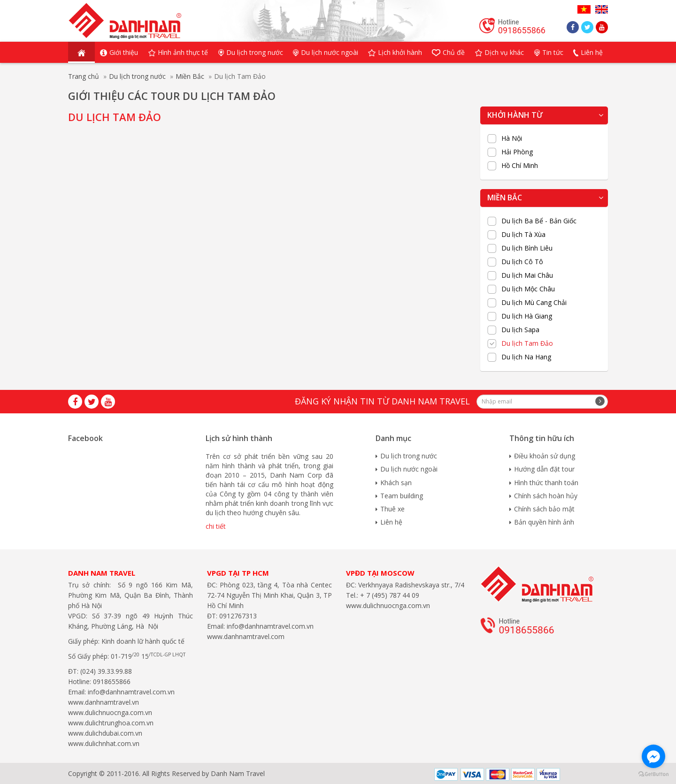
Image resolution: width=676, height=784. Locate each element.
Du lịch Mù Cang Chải (534, 303)
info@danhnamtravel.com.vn (130, 692)
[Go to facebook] (653, 756)
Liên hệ (391, 522)
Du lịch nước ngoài (409, 469)
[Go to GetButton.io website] (653, 774)
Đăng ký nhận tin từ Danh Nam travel (382, 401)
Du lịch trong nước (137, 76)
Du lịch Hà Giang (527, 316)
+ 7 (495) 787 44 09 (389, 595)
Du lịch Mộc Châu (528, 289)
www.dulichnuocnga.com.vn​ (110, 712)
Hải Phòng (517, 152)
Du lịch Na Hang (526, 357)
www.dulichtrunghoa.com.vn (111, 723)
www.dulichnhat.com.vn (104, 743)
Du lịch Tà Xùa (523, 235)
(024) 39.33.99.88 (106, 671)
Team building (402, 496)
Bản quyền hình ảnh (544, 522)
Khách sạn (396, 483)
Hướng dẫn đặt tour (544, 469)
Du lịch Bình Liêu (527, 248)
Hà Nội (512, 138)
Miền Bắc (190, 76)
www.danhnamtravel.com (246, 636)
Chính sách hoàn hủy (546, 496)
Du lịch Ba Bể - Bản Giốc (539, 221)
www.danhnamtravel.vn (104, 702)
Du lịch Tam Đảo (527, 343)
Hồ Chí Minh (520, 166)
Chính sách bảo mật (544, 509)
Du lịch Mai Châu (527, 275)
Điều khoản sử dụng (545, 456)
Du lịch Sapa (520, 330)
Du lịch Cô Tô (522, 262)
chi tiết (216, 526)
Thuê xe (392, 509)
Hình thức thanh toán (546, 483)
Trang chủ (84, 76)
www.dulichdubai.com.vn (105, 733)
